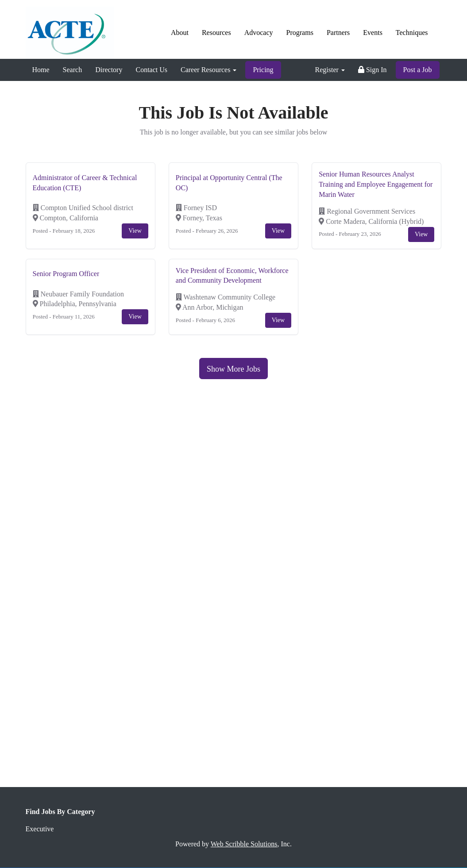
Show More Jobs (233, 369)
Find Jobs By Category (60, 812)
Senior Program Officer (66, 274)
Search (73, 70)
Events (373, 33)
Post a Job (418, 70)
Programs (300, 33)
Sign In (372, 70)
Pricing (263, 70)
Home (41, 70)
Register (330, 70)
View (135, 231)
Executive (40, 829)
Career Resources (208, 70)
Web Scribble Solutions (244, 844)
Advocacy (259, 33)
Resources (216, 33)
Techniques (412, 33)
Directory (109, 70)
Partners (338, 33)
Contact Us (151, 70)
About (180, 33)
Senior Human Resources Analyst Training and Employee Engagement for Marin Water (376, 184)
